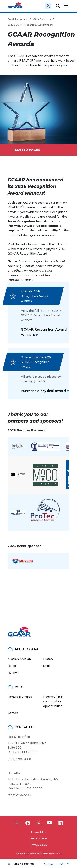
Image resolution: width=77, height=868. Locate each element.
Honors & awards (20, 697)
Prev (51, 864)
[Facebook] (28, 823)
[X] (39, 823)
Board (12, 666)
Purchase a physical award (43, 391)
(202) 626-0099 (19, 795)
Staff (47, 666)
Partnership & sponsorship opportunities (53, 701)
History (48, 659)
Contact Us (25, 727)
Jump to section (23, 864)
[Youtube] (49, 823)
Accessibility (38, 832)
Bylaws (13, 673)
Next (62, 864)
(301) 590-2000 (19, 759)
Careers (13, 713)
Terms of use (39, 838)
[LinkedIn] (60, 823)
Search (58, 6)
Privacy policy (38, 845)
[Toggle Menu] (67, 6)
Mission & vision (19, 659)
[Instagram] (17, 823)
